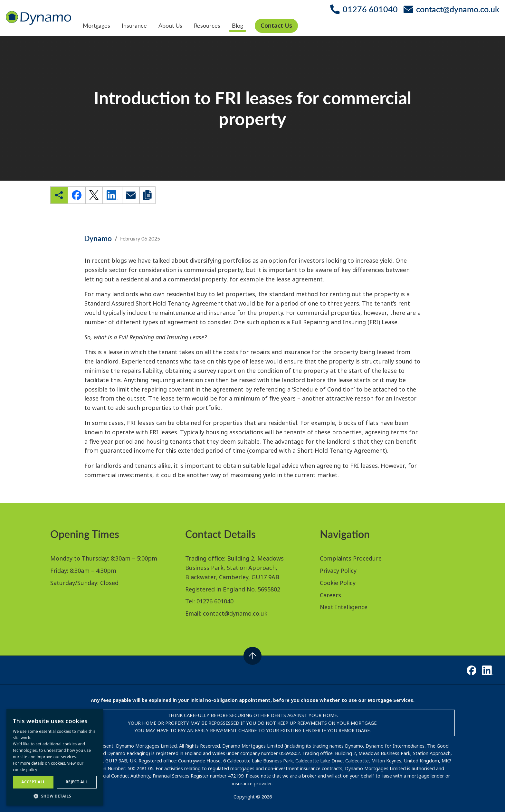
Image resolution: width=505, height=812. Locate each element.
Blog (238, 25)
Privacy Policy (338, 571)
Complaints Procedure (351, 558)
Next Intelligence (344, 607)
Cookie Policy (338, 583)
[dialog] (55, 757)
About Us (170, 25)
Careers (330, 595)
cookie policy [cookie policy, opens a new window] (25, 770)
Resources (207, 25)
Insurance (134, 25)
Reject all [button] (77, 782)
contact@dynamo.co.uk (235, 613)
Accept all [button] (33, 782)
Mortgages (96, 25)
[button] (55, 796)
